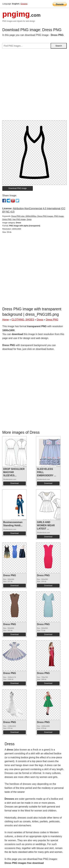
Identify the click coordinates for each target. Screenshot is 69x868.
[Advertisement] (34, 86)
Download (14, 483)
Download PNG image (18, 188)
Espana (24, 4)
